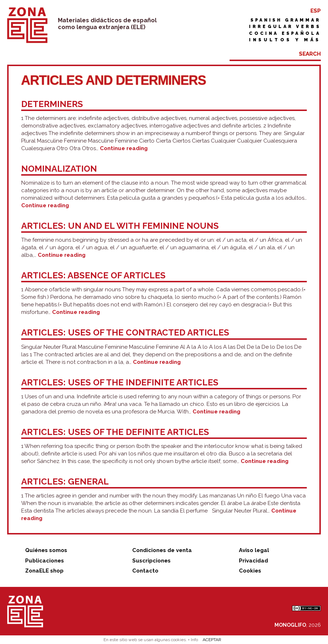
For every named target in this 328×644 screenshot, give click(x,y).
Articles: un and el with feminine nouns (120, 226)
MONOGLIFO (290, 625)
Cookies (250, 571)
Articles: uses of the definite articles (115, 432)
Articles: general (65, 481)
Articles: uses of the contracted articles (125, 332)
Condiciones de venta (162, 550)
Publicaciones (45, 561)
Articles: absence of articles (93, 275)
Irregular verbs (285, 27)
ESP (316, 11)
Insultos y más (285, 40)
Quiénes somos (46, 550)
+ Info (193, 640)
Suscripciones (151, 561)
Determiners (52, 104)
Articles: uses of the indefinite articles (120, 382)
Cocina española (285, 33)
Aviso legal (254, 550)
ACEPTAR (212, 640)
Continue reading (124, 148)
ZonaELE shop (44, 571)
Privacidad (253, 561)
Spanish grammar (286, 20)
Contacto (145, 571)
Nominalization (59, 169)
